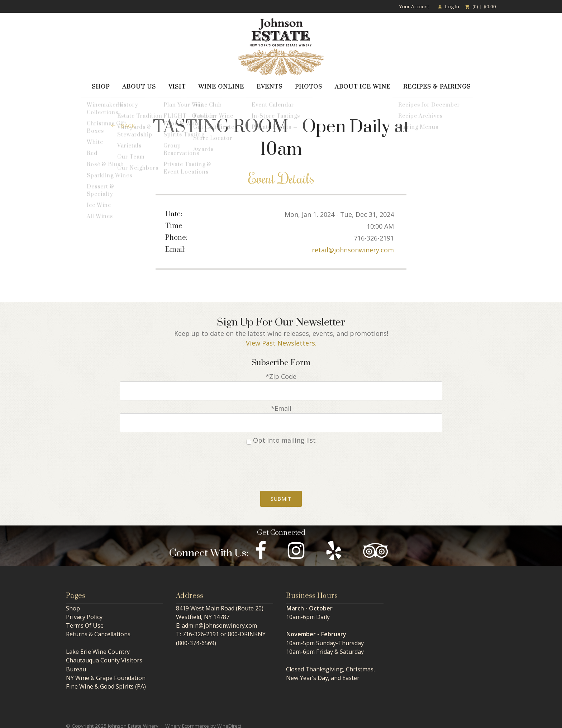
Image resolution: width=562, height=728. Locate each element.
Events (270, 85)
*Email (281, 404)
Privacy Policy (84, 611)
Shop (101, 85)
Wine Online (221, 85)
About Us (139, 85)
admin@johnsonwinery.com (219, 619)
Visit (177, 85)
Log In (448, 6)
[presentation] (281, 460)
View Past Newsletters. (281, 341)
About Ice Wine (363, 85)
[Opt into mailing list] (249, 436)
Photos (309, 85)
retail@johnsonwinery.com (353, 248)
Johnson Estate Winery (281, 47)
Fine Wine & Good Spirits (100, 680)
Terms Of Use (85, 619)
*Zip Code (281, 375)
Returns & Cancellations (98, 628)
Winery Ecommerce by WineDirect (203, 720)
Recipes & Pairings (437, 85)
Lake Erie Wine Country (98, 646)
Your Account (414, 6)
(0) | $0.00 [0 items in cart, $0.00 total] (480, 6)
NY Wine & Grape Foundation (106, 672)
